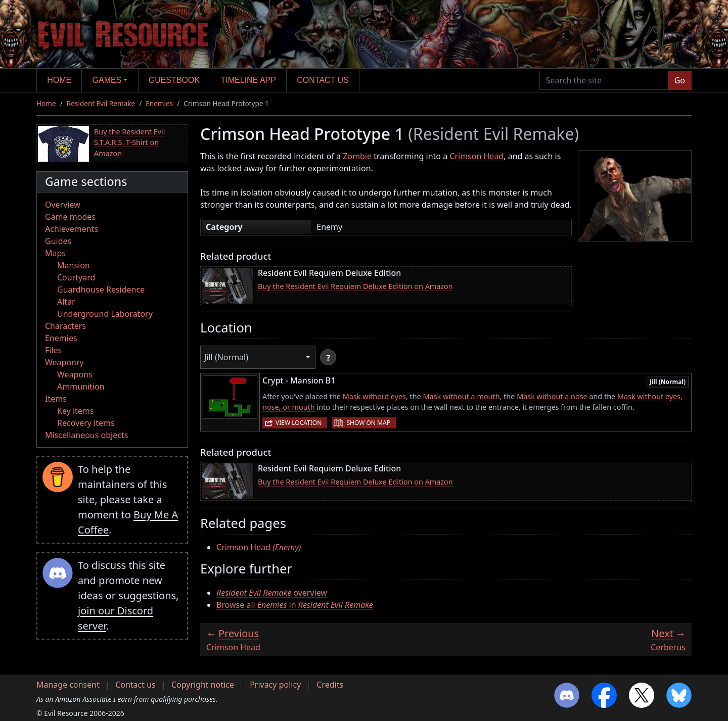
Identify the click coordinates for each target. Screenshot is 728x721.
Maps (55, 253)
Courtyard (76, 277)
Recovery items (86, 423)
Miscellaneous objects (86, 435)
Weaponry (64, 362)
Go (680, 80)
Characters (65, 326)
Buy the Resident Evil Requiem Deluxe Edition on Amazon (355, 286)
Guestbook (174, 80)
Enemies (159, 103)
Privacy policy (275, 685)
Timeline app (248, 80)
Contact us (323, 80)
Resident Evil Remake (101, 103)
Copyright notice (203, 685)
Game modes (70, 217)
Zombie (357, 156)
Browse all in (295, 605)
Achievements (72, 229)
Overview (63, 205)
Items (56, 399)
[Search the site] (604, 80)
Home (59, 80)
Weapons (75, 374)
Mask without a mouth (462, 396)
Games (107, 80)
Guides (58, 241)
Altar (66, 302)
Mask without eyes (374, 396)
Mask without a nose (552, 396)
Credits (330, 685)
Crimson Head (476, 156)
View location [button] (299, 423)
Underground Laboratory (105, 314)
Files (53, 350)
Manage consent (68, 685)
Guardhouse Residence (101, 290)
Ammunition (81, 387)
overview (272, 593)
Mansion (74, 265)
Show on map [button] (368, 423)
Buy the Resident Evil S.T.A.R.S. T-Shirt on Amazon (129, 142)
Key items (75, 411)
